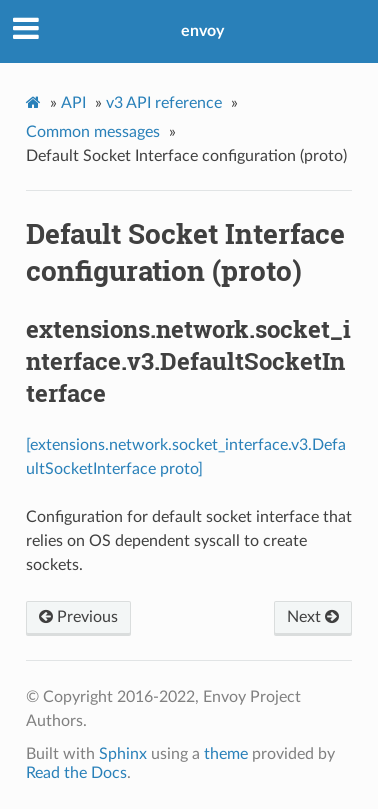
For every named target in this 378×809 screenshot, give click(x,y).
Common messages (93, 132)
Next (313, 617)
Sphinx (123, 754)
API (73, 103)
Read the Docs (76, 773)
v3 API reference (164, 103)
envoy (202, 31)
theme (226, 754)
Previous (78, 617)
